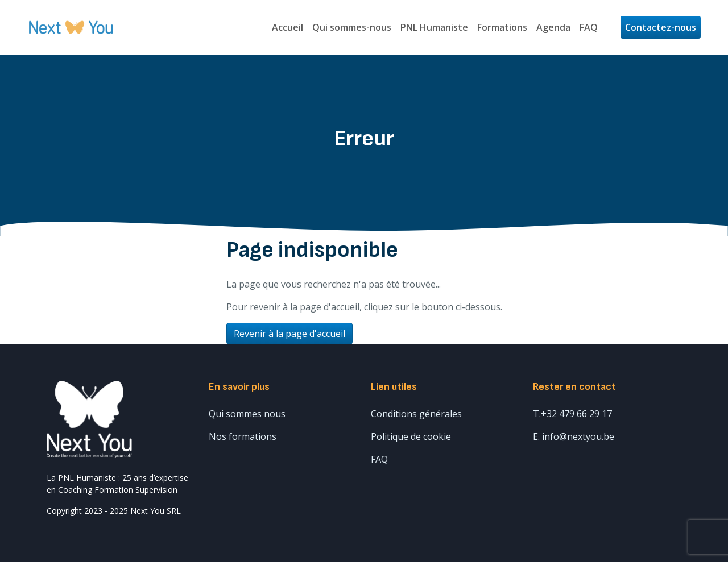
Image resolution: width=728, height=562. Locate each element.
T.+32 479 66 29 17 (572, 414)
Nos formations (243, 436)
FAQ (589, 27)
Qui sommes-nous (352, 27)
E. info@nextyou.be (574, 436)
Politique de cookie (411, 436)
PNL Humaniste (434, 27)
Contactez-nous (661, 27)
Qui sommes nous (247, 414)
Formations (502, 27)
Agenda (553, 27)
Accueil (288, 27)
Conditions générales (416, 414)
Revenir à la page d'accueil (289, 334)
